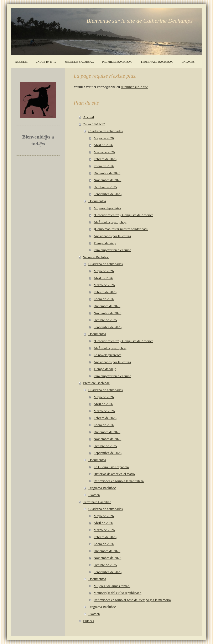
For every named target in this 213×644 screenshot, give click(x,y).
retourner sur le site (134, 87)
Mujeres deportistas (107, 208)
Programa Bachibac (102, 488)
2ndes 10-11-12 (94, 124)
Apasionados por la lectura (112, 236)
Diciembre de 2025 (107, 173)
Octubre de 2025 (105, 187)
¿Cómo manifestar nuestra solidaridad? (121, 229)
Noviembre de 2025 (107, 180)
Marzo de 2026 (104, 152)
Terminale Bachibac (97, 502)
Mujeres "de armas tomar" (112, 586)
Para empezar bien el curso (112, 250)
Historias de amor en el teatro (114, 474)
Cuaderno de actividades (106, 131)
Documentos (97, 201)
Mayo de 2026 (104, 138)
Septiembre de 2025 (108, 194)
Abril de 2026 (103, 145)
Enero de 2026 (104, 166)
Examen (94, 495)
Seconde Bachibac (96, 257)
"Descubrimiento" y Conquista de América (123, 215)
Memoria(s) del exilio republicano (118, 593)
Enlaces (89, 621)
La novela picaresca (107, 355)
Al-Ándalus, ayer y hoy (110, 222)
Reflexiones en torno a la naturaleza (119, 481)
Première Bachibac (96, 383)
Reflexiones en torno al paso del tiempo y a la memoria (132, 600)
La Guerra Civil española (111, 467)
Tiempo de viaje (105, 243)
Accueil (89, 117)
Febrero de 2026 (105, 159)
